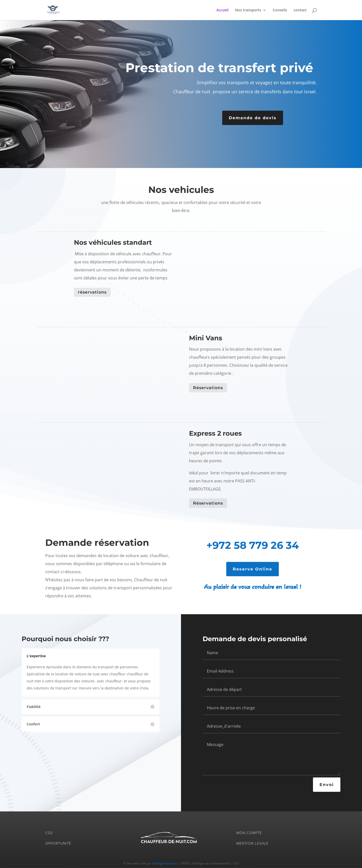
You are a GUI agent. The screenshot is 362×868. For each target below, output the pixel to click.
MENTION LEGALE (252, 843)
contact (300, 10)
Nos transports (248, 10)
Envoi (327, 785)
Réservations (208, 388)
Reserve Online (253, 569)
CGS (49, 833)
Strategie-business (165, 863)
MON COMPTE (249, 833)
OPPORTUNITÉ (58, 843)
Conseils (280, 10)
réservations (92, 292)
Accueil (222, 10)
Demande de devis (253, 118)
